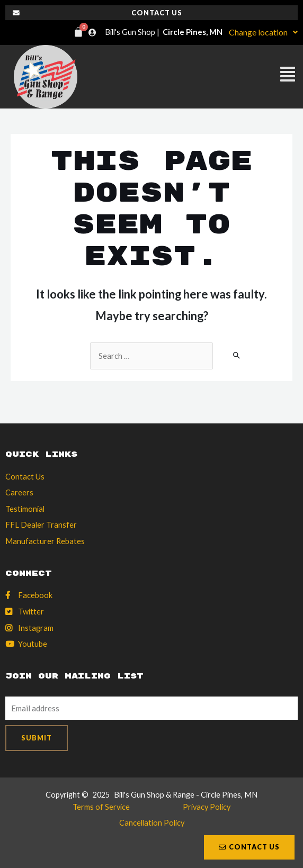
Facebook (35, 595)
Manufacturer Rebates (45, 541)
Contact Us (25, 477)
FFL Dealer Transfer (41, 525)
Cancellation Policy (152, 823)
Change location (263, 32)
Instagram (36, 628)
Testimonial (25, 509)
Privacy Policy (207, 807)
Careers (19, 492)
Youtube (33, 644)
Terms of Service (101, 807)
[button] (197, 76)
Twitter (31, 612)
